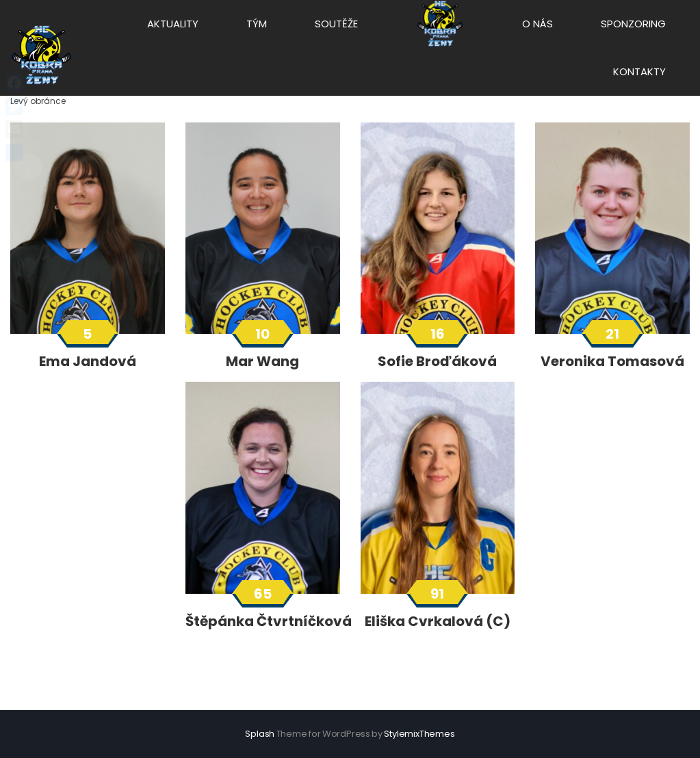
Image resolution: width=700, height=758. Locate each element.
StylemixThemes (419, 734)
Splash (260, 734)
